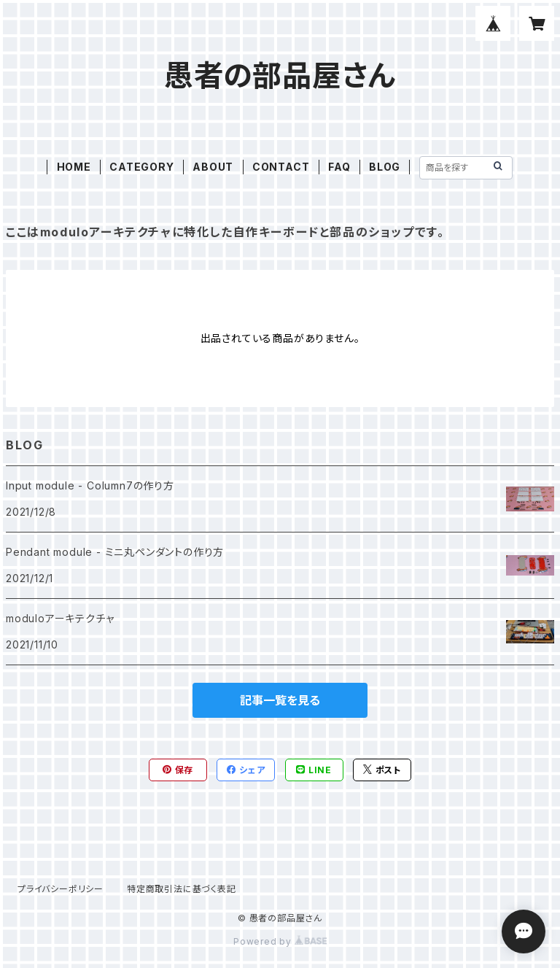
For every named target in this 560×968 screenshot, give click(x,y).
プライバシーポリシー (61, 889)
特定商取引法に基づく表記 (182, 889)
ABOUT (213, 167)
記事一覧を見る (280, 700)
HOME (74, 167)
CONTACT (281, 167)
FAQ (339, 167)
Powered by (280, 941)
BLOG (385, 167)
